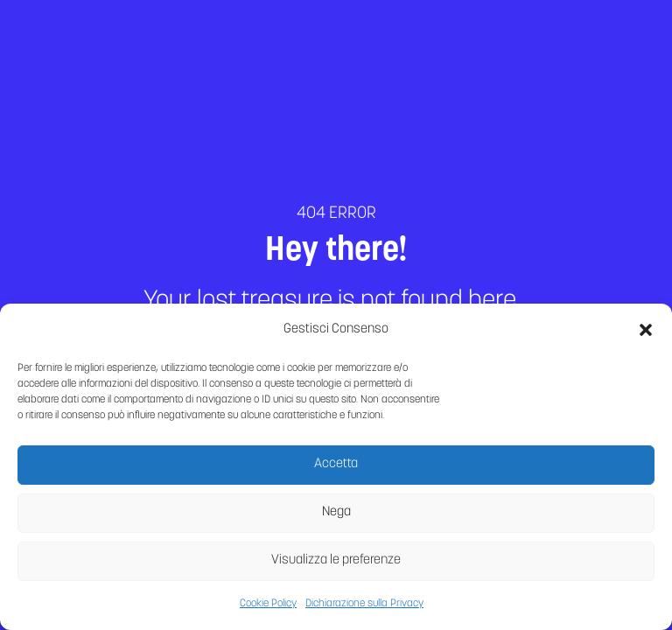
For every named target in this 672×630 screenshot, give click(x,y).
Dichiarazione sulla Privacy (364, 609)
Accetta (336, 469)
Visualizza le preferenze (336, 566)
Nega (336, 518)
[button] (646, 335)
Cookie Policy (268, 609)
